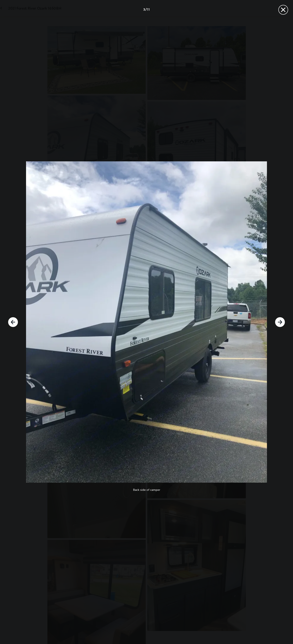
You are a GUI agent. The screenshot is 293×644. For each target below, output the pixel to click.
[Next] (280, 322)
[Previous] (13, 322)
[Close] (283, 10)
